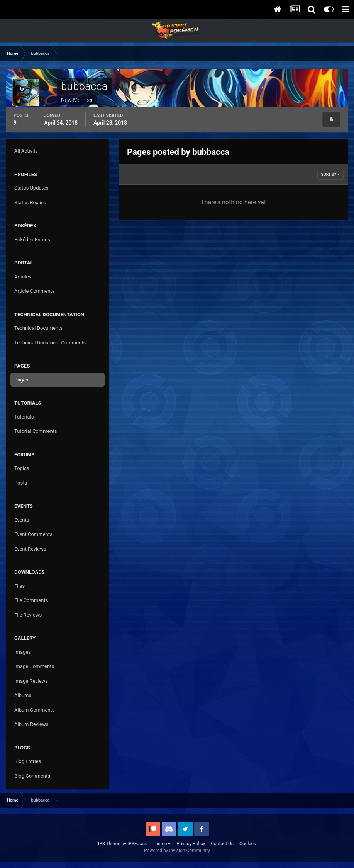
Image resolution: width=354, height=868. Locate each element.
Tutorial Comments (36, 431)
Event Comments (33, 534)
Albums (23, 695)
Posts (21, 483)
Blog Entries (28, 761)
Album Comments (34, 710)
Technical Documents (38, 328)
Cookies (248, 844)
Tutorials (24, 417)
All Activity (26, 151)
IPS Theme (109, 844)
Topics (22, 468)
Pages (21, 380)
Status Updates (31, 188)
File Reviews (28, 615)
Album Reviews (31, 724)
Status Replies (30, 203)
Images (23, 652)
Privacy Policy (191, 844)
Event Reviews (30, 549)
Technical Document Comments (50, 343)
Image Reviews (31, 681)
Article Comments (34, 291)
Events (22, 520)
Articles (23, 277)
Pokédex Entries (32, 240)
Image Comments (34, 666)
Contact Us (222, 844)
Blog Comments (32, 776)
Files (19, 586)
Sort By (330, 174)
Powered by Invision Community (177, 851)
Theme (162, 844)
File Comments (31, 600)
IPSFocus (137, 844)
